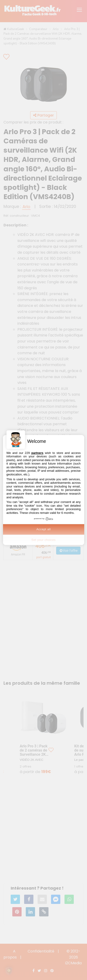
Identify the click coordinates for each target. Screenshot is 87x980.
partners (37, 453)
